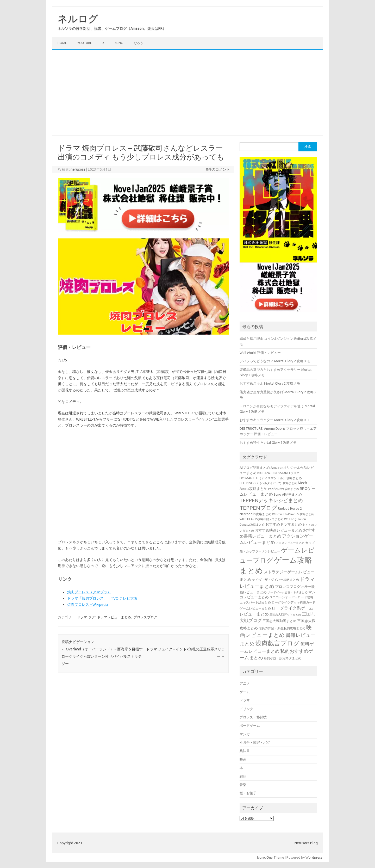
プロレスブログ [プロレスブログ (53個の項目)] (288, 587)
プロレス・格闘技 (253, 717)
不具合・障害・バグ (255, 742)
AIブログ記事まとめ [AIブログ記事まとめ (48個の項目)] (255, 467)
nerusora (78, 169)
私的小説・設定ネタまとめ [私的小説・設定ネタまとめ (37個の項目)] (283, 658)
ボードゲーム (250, 725)
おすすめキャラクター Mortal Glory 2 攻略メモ (275, 420)
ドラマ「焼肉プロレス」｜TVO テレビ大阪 (102, 598)
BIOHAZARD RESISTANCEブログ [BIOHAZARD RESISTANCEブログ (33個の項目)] (278, 473)
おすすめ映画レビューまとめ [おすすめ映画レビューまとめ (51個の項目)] (278, 530)
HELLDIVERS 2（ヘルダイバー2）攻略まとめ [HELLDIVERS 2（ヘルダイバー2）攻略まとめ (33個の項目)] (268, 483)
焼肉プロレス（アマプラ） (89, 592)
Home (62, 43)
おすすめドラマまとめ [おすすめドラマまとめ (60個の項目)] (284, 524)
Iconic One (265, 857)
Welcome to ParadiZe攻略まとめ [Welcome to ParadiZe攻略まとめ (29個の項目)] (293, 514)
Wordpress (314, 857)
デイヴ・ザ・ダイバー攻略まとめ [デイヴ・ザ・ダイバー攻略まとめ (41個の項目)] (276, 580)
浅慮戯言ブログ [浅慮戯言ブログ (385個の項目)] (277, 643)
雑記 (243, 776)
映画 (243, 759)
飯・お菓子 (248, 793)
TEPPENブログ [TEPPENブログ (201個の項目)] (258, 508)
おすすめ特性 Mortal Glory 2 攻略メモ (268, 442)
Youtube (85, 43)
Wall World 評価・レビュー (260, 353)
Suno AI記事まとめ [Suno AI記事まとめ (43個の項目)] (288, 494)
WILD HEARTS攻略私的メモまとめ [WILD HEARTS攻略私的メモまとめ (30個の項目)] (261, 519)
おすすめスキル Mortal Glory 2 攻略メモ (270, 383)
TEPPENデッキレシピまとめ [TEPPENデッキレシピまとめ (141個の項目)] (271, 500)
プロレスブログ (145, 617)
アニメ (245, 683)
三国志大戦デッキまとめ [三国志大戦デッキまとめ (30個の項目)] (285, 614)
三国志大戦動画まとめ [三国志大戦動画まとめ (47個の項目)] (279, 621)
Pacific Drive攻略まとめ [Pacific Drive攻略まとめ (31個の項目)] (284, 489)
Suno (119, 43)
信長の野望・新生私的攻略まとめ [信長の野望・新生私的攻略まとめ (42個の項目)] (282, 628)
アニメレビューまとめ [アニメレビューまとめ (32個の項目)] (290, 543)
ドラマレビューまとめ (114, 617)
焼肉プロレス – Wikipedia (88, 605)
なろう (139, 43)
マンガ (245, 734)
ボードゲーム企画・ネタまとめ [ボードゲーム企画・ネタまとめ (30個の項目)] (287, 592)
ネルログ (78, 19)
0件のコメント (218, 169)
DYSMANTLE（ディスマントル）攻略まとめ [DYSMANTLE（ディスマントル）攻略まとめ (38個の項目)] (271, 478)
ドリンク (246, 709)
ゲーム (245, 692)
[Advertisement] (187, 93)
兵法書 (245, 751)
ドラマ (82, 617)
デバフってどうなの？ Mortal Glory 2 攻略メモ (275, 361)
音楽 (243, 785)
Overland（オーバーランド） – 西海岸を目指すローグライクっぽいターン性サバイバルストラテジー (102, 656)
